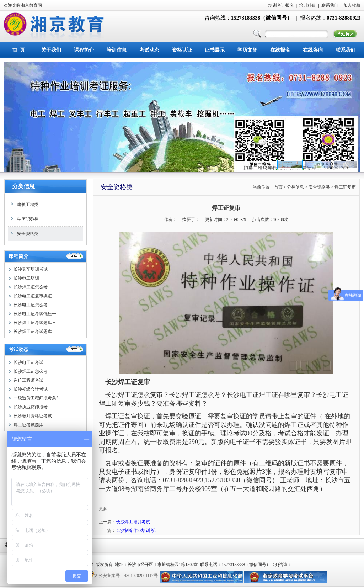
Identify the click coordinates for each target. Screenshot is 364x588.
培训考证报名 (281, 5)
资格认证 (182, 50)
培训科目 (307, 5)
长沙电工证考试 (28, 362)
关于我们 (51, 50)
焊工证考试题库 (28, 425)
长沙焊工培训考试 (133, 522)
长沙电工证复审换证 (33, 296)
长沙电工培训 (26, 278)
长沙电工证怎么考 (31, 305)
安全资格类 (23, 234)
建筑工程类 (23, 205)
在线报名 (280, 50)
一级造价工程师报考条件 (37, 398)
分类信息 (23, 186)
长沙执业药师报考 (31, 407)
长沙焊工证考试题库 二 (35, 332)
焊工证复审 (345, 187)
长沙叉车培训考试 (31, 269)
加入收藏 (352, 5)
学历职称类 (23, 219)
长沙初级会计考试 (31, 389)
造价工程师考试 (28, 380)
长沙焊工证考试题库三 (35, 323)
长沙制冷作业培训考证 (137, 530)
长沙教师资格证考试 (33, 416)
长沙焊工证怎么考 (31, 287)
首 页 (19, 50)
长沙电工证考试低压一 (35, 314)
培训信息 (117, 50)
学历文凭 (247, 50)
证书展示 (215, 50)
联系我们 (330, 5)
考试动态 (149, 50)
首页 (278, 187)
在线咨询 (313, 50)
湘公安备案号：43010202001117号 (126, 576)
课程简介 (84, 50)
